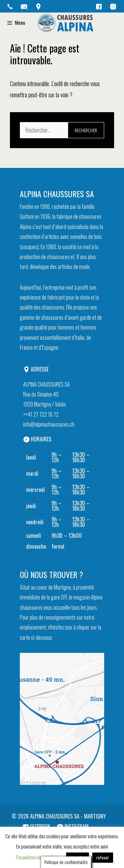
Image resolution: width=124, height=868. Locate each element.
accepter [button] (78, 857)
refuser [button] (103, 857)
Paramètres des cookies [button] (37, 857)
